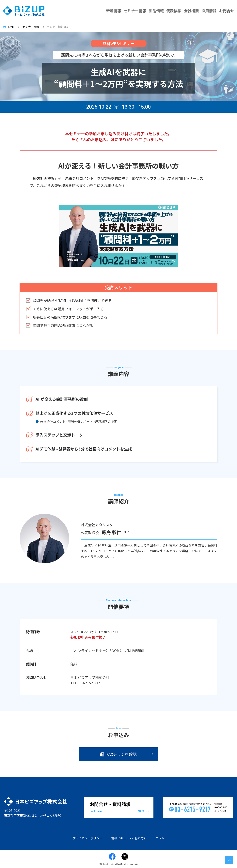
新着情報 (114, 11)
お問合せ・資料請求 (119, 807)
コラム (160, 838)
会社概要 (191, 11)
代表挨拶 (174, 11)
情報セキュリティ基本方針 (129, 838)
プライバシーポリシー (87, 838)
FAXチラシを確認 (121, 754)
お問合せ (227, 11)
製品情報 (156, 11)
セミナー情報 (135, 11)
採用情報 (209, 11)
